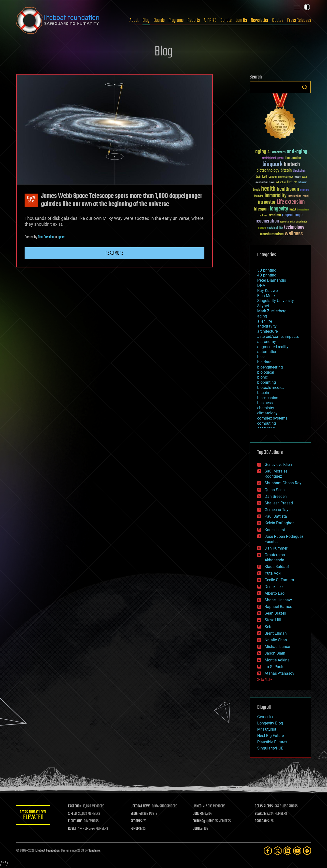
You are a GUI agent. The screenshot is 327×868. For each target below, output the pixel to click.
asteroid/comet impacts (278, 336)
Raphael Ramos (278, 607)
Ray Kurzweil (268, 291)
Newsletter (260, 20)
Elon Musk (266, 296)
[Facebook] (268, 851)
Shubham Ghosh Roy (283, 483)
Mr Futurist (267, 729)
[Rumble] (307, 851)
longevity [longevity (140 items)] (279, 209)
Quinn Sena (275, 490)
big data (264, 362)
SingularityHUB (270, 748)
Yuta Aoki (273, 573)
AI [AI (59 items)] (269, 152)
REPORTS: (137, 821)
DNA (261, 285)
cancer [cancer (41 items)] (273, 177)
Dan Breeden (46, 237)
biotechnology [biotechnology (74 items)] (268, 171)
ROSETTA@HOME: (80, 829)
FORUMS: (136, 829)
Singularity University (276, 301)
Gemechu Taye (277, 510)
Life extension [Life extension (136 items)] (291, 202)
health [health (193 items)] (268, 189)
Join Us (241, 20)
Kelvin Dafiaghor (279, 523)
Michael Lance (277, 647)
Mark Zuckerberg (272, 311)
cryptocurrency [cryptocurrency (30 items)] (286, 177)
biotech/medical (271, 388)
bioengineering (270, 367)
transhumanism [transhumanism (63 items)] (272, 234)
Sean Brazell (275, 613)
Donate (226, 20)
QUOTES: (198, 829)
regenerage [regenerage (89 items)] (292, 215)
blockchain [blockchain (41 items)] (299, 171)
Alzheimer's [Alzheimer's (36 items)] (279, 152)
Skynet (263, 306)
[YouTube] (297, 851)
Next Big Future (270, 736)
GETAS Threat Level (33, 816)
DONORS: (198, 814)
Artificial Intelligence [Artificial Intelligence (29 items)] (273, 158)
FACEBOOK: (75, 806)
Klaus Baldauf (277, 567)
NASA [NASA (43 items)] (293, 210)
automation (267, 352)
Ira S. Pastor (275, 667)
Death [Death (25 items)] (304, 177)
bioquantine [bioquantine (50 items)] (293, 158)
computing (267, 423)
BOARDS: (260, 814)
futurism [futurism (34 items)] (302, 183)
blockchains (268, 398)
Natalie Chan (276, 640)
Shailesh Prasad (279, 503)
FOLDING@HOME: (204, 821)
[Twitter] (278, 851)
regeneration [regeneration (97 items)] (267, 221)
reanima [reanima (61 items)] (275, 215)
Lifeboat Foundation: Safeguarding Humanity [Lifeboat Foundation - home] (58, 20)
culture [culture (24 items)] (298, 177)
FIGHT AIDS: (76, 821)
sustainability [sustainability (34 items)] (275, 228)
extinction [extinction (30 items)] (281, 183)
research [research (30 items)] (284, 222)
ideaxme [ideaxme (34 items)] (259, 197)
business (265, 403)
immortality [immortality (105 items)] (276, 196)
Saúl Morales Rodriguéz (276, 474)
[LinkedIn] (287, 851)
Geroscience (268, 717)
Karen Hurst (275, 530)
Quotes (278, 20)
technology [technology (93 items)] (294, 228)
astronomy (267, 342)
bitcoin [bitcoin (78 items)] (286, 171)
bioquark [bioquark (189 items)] (272, 164)
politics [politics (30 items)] (264, 216)
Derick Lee (274, 587)
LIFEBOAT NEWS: (141, 806)
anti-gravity (267, 326)
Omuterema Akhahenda (275, 557)
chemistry (266, 408)
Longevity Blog (270, 723)
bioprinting (267, 382)
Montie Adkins (277, 660)
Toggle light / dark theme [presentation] (307, 7)
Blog (146, 20)
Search (305, 87)
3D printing (267, 270)
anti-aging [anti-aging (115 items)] (297, 152)
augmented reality (273, 347)
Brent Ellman (276, 633)
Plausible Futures (272, 742)
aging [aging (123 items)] (261, 152)
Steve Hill (273, 620)
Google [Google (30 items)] (256, 190)
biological (266, 372)
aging (262, 316)
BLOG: (134, 814)
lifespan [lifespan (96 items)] (261, 209)
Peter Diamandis (272, 280)
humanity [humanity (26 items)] (305, 190)
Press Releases (299, 20)
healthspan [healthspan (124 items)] (288, 189)
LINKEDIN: (199, 806)
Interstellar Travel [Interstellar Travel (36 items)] (298, 196)
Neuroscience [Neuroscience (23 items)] (303, 210)
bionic (263, 377)
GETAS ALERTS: (264, 806)
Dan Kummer (276, 548)
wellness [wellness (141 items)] (294, 234)
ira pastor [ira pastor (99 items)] (267, 202)
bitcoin (263, 393)
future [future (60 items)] (292, 182)
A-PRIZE (210, 20)
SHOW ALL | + (265, 680)
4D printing (267, 275)
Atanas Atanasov (279, 673)
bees (261, 357)
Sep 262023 (31, 200)
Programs (176, 20)
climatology (267, 413)
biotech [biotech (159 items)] (292, 164)
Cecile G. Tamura (279, 580)
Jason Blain (275, 653)
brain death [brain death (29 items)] (262, 177)
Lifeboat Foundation (47, 851)
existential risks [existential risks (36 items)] (265, 183)
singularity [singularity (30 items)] (301, 222)
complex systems (272, 418)
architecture (267, 331)
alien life (265, 321)
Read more (114, 253)
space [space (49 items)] (262, 228)
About (134, 20)
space (61, 237)
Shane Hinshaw (278, 600)
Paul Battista (276, 516)
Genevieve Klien (278, 465)
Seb (268, 627)
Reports (194, 20)
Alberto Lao (275, 593)
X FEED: (73, 814)
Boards (159, 20)
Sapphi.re (94, 851)
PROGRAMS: (262, 821)
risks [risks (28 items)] (292, 222)
